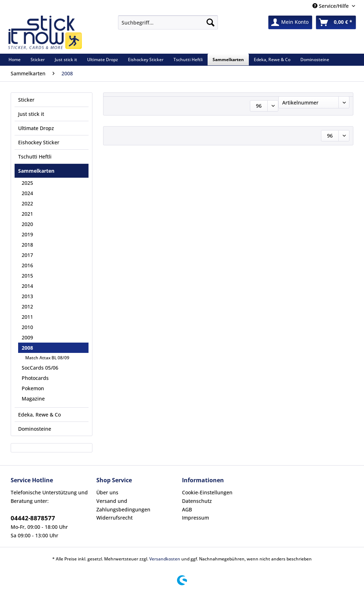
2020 (27, 224)
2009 (27, 337)
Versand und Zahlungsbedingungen (123, 505)
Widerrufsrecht (114, 518)
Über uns (107, 492)
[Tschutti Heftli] (188, 60)
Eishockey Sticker (39, 142)
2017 (27, 255)
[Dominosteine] (315, 60)
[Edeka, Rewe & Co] (272, 60)
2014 (27, 286)
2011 (27, 317)
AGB (187, 509)
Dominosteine (35, 429)
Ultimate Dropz (36, 128)
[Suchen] (210, 22)
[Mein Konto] (290, 22)
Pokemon (33, 388)
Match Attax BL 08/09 (47, 358)
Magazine (33, 399)
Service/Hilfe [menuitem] (331, 6)
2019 (27, 234)
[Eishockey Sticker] (146, 60)
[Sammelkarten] (228, 60)
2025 (27, 183)
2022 (27, 203)
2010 (27, 327)
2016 (27, 265)
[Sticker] (38, 60)
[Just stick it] (66, 60)
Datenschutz (197, 501)
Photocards (35, 378)
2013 (27, 296)
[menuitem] (168, 26)
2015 (27, 276)
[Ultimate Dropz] (103, 60)
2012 (27, 307)
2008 (27, 348)
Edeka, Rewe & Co (39, 415)
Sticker (26, 100)
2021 (27, 214)
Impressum (196, 518)
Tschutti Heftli (35, 157)
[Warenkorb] (336, 22)
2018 (27, 245)
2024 (27, 193)
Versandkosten (165, 559)
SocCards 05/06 (40, 368)
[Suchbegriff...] (168, 22)
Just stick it (31, 114)
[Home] (15, 60)
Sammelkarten (36, 171)
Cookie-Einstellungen (207, 492)
